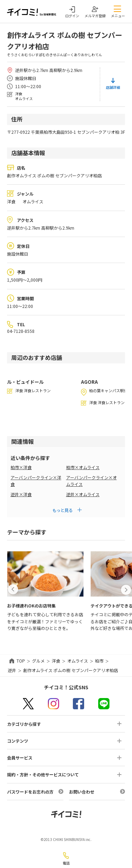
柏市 (99, 661)
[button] (13, 590)
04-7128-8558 (21, 331)
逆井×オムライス (83, 494)
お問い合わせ (82, 792)
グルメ (38, 661)
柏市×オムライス (83, 467)
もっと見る (63, 510)
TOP (21, 661)
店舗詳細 (113, 87)
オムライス (78, 661)
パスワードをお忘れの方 (30, 792)
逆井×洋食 (21, 494)
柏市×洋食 (21, 467)
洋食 (56, 661)
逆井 (12, 670)
